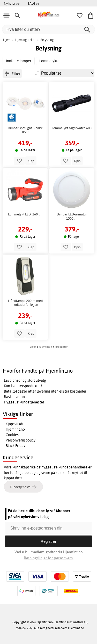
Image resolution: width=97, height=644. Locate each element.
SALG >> (34, 3)
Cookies (12, 435)
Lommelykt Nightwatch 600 (72, 128)
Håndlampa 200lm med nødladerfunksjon (25, 303)
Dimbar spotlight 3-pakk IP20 (25, 130)
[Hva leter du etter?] (48, 29)
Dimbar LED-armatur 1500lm (72, 216)
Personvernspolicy (21, 440)
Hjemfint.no (15, 429)
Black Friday (16, 446)
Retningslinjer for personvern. (49, 558)
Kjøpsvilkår (15, 424)
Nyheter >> (12, 3)
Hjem (7, 40)
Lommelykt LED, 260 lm (25, 214)
